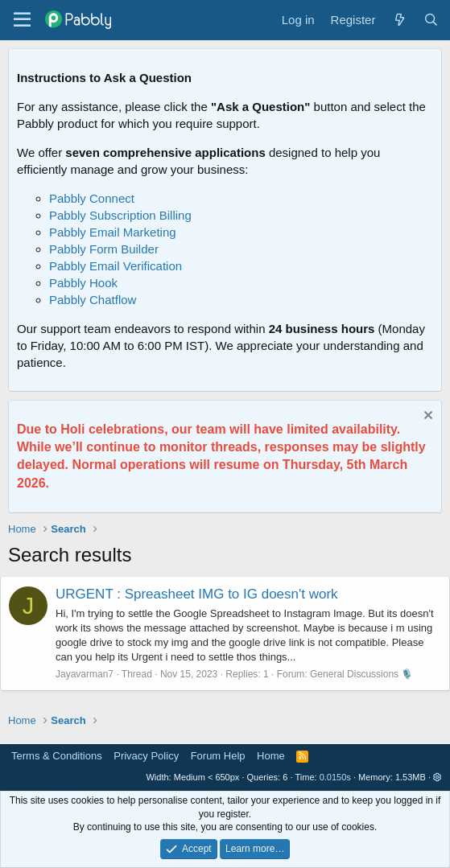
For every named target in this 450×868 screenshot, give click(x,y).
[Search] (431, 20)
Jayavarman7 (85, 674)
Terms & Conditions (57, 756)
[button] (438, 777)
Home (271, 756)
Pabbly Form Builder (104, 249)
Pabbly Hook (83, 283)
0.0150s (335, 777)
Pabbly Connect (92, 198)
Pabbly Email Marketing (113, 232)
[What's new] (399, 20)
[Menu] (22, 20)
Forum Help (218, 756)
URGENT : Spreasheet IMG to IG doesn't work (197, 594)
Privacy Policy (146, 756)
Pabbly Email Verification (116, 266)
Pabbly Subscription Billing (120, 215)
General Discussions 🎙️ (361, 674)
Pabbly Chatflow (93, 300)
